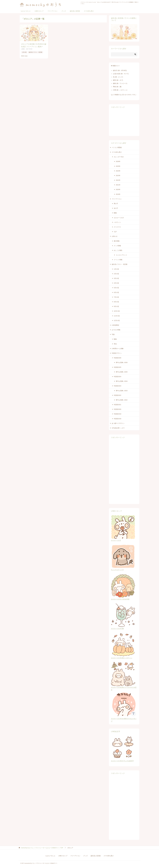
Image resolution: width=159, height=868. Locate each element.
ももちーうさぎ (119, 218)
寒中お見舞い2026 (122, 362)
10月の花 (117, 311)
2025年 (118, 166)
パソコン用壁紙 (117, 147)
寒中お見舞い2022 (122, 400)
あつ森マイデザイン (118, 423)
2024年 (118, 171)
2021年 (118, 185)
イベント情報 (118, 260)
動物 (115, 213)
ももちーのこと (26, 11)
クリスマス (117, 227)
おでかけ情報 (116, 330)
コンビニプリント (121, 255)
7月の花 (116, 297)
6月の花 (116, 292)
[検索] (124, 54)
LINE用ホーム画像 (118, 349)
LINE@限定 (115, 325)
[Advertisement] (124, 122)
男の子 (116, 204)
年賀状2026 (117, 358)
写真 (113, 334)
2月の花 (116, 274)
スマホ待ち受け (89, 11)
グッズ (64, 11)
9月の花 (116, 306)
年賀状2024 (117, 377)
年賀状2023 (117, 386)
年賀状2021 (117, 405)
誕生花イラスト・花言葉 (35, 52)
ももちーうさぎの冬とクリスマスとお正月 (124, 687)
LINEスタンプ (39, 11)
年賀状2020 (117, 409)
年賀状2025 (117, 367)
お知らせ (115, 236)
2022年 (118, 180)
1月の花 (24, 52)
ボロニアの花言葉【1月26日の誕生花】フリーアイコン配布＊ (34, 45)
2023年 (118, 176)
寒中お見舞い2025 (122, 372)
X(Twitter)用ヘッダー (118, 428)
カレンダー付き (119, 157)
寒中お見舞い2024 (122, 381)
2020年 (118, 189)
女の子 (116, 208)
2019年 (118, 194)
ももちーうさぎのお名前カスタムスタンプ (124, 719)
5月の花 (116, 288)
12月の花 (117, 320)
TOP (42, 848)
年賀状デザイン (117, 353)
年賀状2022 (117, 395)
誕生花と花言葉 (75, 11)
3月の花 (116, 278)
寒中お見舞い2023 (122, 391)
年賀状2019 (117, 414)
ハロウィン (117, 222)
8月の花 (116, 302)
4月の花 (116, 283)
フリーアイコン (53, 11)
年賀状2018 (117, 419)
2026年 (118, 161)
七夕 (115, 232)
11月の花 (117, 316)
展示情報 (117, 241)
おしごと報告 (118, 250)
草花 (115, 344)
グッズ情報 (117, 246)
